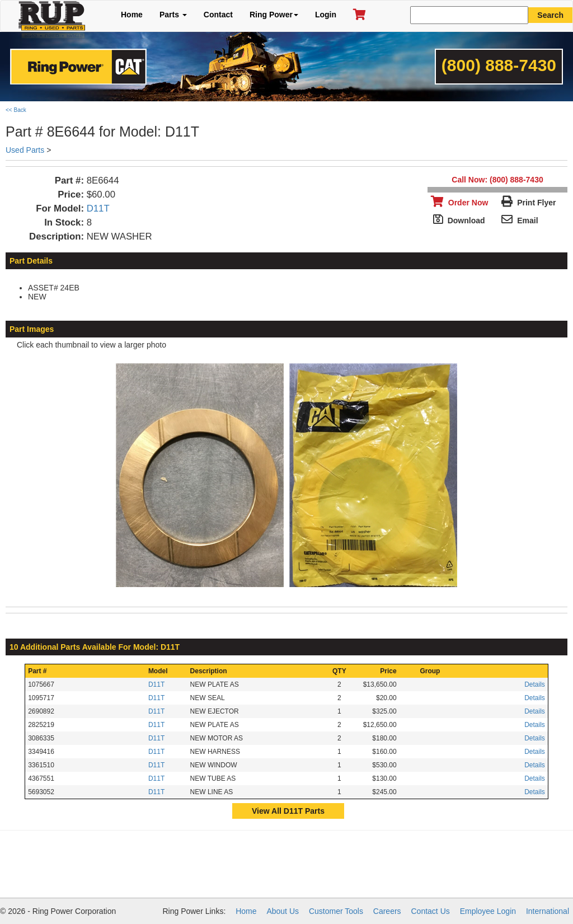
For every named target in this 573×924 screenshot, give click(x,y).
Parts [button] (173, 15)
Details (535, 684)
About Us (283, 911)
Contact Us (431, 911)
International (548, 911)
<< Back (16, 110)
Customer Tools (336, 911)
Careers (387, 911)
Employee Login (488, 911)
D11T (98, 208)
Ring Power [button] (274, 15)
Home (132, 15)
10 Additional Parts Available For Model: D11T (95, 647)
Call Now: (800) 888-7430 (497, 180)
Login (326, 15)
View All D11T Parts (288, 811)
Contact (218, 15)
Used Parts (25, 150)
